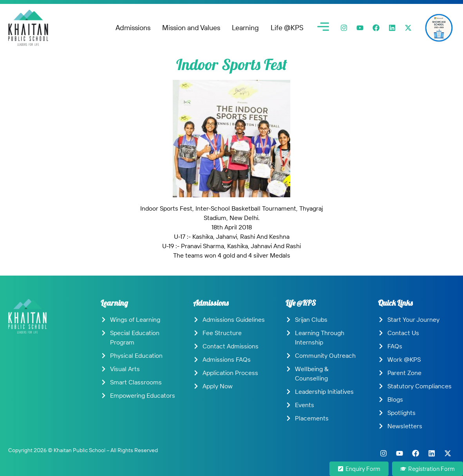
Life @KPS (287, 28)
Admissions (133, 28)
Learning (245, 28)
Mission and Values (191, 28)
